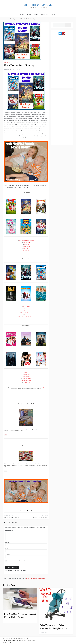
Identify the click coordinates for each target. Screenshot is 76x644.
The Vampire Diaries (26, 378)
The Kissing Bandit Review (12, 518)
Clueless (26, 372)
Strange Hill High (26, 307)
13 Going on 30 (26, 382)
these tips (42, 387)
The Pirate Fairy (26, 242)
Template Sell (7, 642)
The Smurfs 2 (26, 311)
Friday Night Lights (26, 376)
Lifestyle (45, 14)
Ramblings (7, 62)
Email (7, 548)
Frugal (29, 14)
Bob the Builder (26, 248)
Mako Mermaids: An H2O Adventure (26, 317)
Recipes (36, 14)
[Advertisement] (62, 61)
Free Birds (26, 315)
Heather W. (17, 69)
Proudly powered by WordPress (12, 640)
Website (8, 554)
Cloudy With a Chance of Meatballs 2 (26, 240)
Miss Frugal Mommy (38, 5)
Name (8, 542)
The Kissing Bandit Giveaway (40, 518)
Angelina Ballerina (26, 246)
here (9, 430)
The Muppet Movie (26, 250)
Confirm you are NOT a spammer (16, 571)
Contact (54, 14)
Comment (9, 531)
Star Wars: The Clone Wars (26, 313)
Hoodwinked (26, 244)
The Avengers (26, 309)
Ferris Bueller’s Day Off (26, 380)
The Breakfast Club (27, 374)
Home (22, 14)
